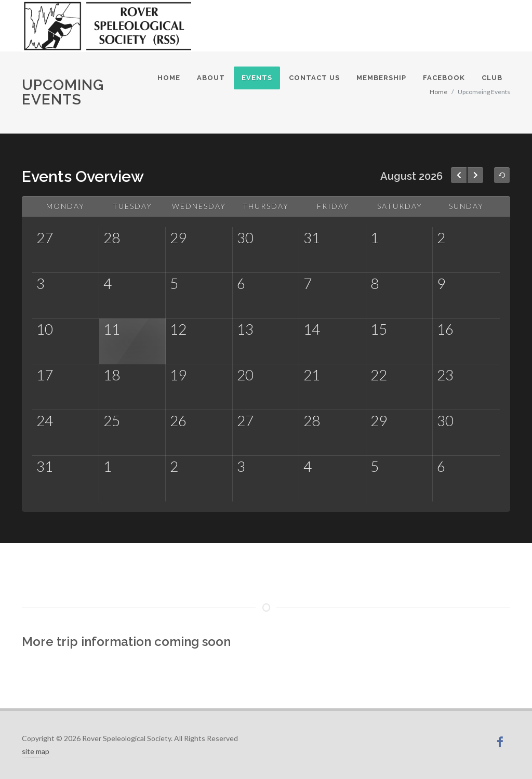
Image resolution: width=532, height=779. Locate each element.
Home (169, 78)
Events (257, 78)
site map (36, 751)
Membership (381, 78)
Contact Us (314, 78)
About (211, 78)
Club (492, 78)
